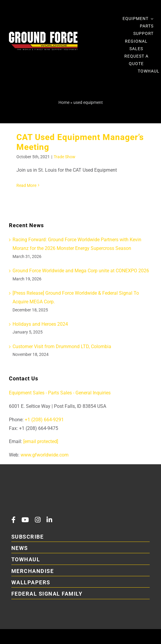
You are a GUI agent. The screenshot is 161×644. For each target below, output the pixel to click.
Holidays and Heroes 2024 (40, 324)
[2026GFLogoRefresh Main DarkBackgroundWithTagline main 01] (43, 34)
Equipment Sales (27, 393)
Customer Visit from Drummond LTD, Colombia (62, 346)
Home (64, 102)
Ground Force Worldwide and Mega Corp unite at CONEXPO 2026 (81, 271)
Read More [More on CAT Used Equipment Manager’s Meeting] (26, 185)
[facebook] (13, 520)
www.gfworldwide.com (45, 455)
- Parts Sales (59, 393)
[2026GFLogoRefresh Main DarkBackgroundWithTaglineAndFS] (53, 487)
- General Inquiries (92, 393)
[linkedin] (49, 520)
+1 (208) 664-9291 (44, 420)
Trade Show (65, 157)
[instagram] (38, 520)
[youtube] (25, 520)
